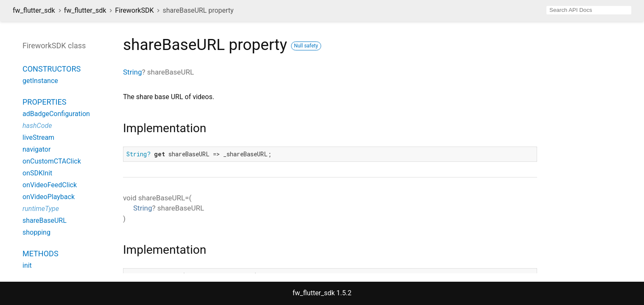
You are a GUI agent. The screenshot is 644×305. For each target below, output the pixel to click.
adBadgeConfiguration (56, 114)
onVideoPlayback (49, 197)
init (27, 265)
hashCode (37, 126)
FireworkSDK (134, 10)
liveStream (38, 137)
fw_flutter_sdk (34, 10)
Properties (44, 102)
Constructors (52, 69)
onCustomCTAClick (52, 161)
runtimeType (41, 209)
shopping (36, 232)
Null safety (306, 46)
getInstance (40, 81)
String (132, 72)
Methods (41, 254)
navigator (36, 149)
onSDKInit (37, 173)
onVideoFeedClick (50, 185)
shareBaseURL (45, 220)
